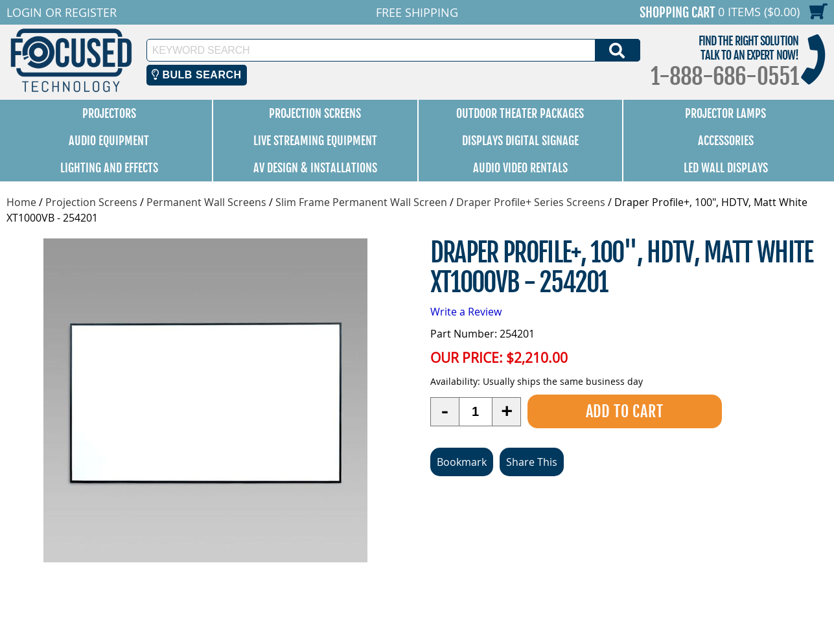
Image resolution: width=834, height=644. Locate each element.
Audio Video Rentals (520, 168)
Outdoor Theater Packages (520, 113)
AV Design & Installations (315, 168)
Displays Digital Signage (520, 141)
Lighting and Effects (109, 168)
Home (21, 202)
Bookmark (462, 462)
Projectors (109, 113)
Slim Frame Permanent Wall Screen (361, 202)
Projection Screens (315, 113)
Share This (532, 462)
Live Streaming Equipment (315, 141)
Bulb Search (197, 75)
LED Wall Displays (726, 168)
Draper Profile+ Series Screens (531, 202)
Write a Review (466, 312)
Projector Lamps (725, 113)
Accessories (726, 141)
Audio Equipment (109, 141)
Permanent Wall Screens (206, 202)
